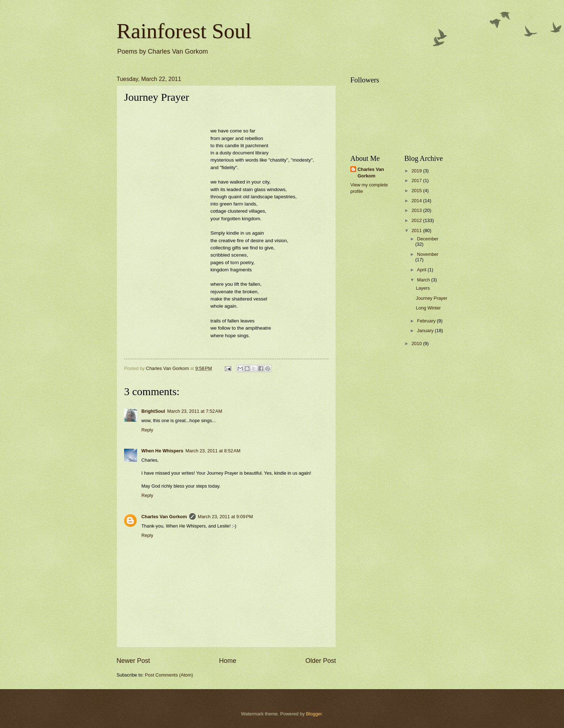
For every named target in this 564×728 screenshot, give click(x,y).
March (424, 280)
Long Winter (428, 308)
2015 (417, 191)
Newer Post (133, 661)
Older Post (321, 661)
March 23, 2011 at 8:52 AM (213, 451)
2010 (417, 343)
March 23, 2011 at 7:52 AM (195, 411)
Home (228, 661)
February (427, 321)
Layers (423, 288)
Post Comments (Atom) (169, 675)
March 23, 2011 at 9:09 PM (226, 517)
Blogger (314, 714)
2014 (417, 201)
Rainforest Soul (184, 31)
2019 (417, 171)
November (427, 254)
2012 (417, 220)
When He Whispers (162, 451)
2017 (417, 180)
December (427, 239)
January (426, 331)
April (422, 270)
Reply (147, 430)
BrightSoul (153, 411)
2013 (417, 210)
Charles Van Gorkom (164, 517)
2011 (417, 230)
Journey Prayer (431, 298)
